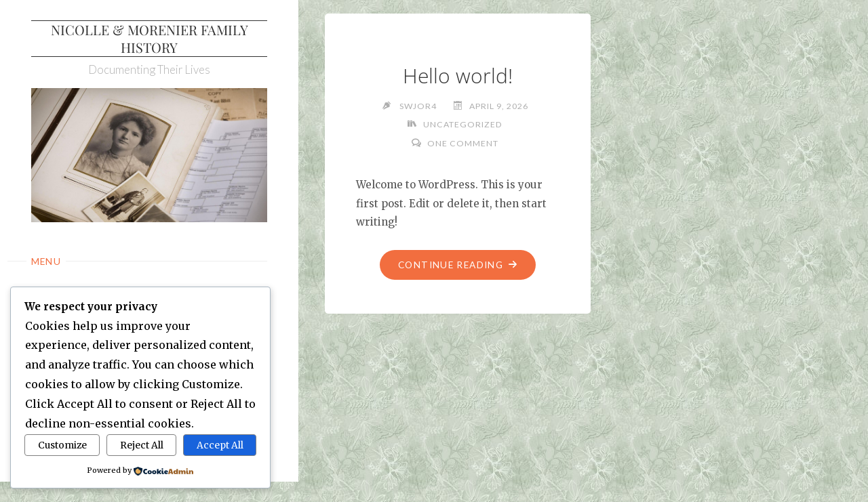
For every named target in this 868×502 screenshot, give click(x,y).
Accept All (220, 445)
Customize (62, 445)
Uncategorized (463, 124)
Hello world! (458, 76)
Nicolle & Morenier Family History (150, 38)
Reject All (142, 445)
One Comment (463, 143)
